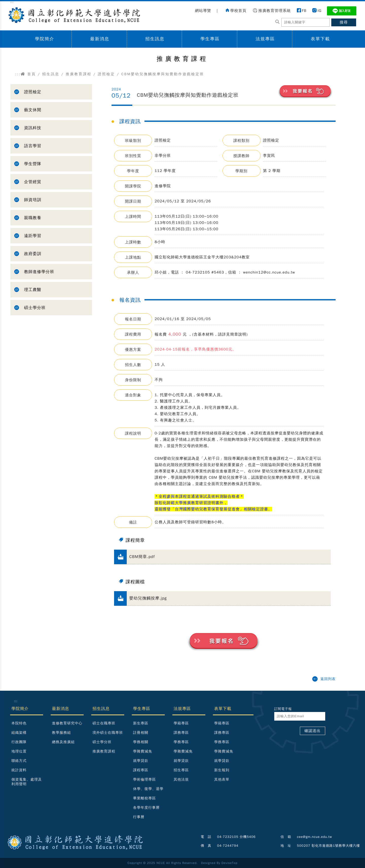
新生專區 (141, 723)
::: (18, 74)
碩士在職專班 (104, 723)
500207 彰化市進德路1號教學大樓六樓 (328, 846)
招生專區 (181, 770)
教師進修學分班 (39, 272)
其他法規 (181, 779)
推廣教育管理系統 (275, 11)
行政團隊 (19, 742)
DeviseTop (230, 863)
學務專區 (181, 742)
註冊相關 (141, 733)
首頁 (28, 74)
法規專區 (265, 39)
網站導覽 (203, 11)
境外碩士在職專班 (108, 733)
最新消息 (100, 39)
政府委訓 (33, 254)
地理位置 (19, 751)
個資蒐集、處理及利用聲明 (27, 782)
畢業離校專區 (144, 798)
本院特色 (19, 723)
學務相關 (141, 742)
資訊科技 (33, 128)
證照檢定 (106, 74)
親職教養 (33, 218)
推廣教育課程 (79, 74)
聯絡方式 (19, 761)
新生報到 (222, 770)
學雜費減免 (143, 751)
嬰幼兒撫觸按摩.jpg (148, 598)
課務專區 (181, 733)
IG (320, 11)
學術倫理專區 (144, 779)
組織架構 (19, 733)
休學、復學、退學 (148, 789)
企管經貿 (33, 182)
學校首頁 (238, 11)
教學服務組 (61, 733)
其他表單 (222, 779)
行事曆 (139, 817)
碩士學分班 (35, 308)
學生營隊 (33, 164)
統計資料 (19, 770)
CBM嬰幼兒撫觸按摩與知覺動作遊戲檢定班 (188, 95)
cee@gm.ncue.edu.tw (315, 837)
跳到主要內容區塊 (3, 5)
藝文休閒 (33, 110)
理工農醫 (33, 290)
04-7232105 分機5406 (236, 837)
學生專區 (210, 39)
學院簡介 (45, 39)
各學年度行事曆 (146, 808)
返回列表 (328, 679)
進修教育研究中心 (67, 723)
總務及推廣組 (63, 742)
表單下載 (320, 39)
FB (304, 11)
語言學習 (33, 146)
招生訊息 (155, 39)
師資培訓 (33, 200)
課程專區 (141, 770)
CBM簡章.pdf (142, 557)
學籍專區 (181, 723)
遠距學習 (33, 236)
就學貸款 (141, 761)
